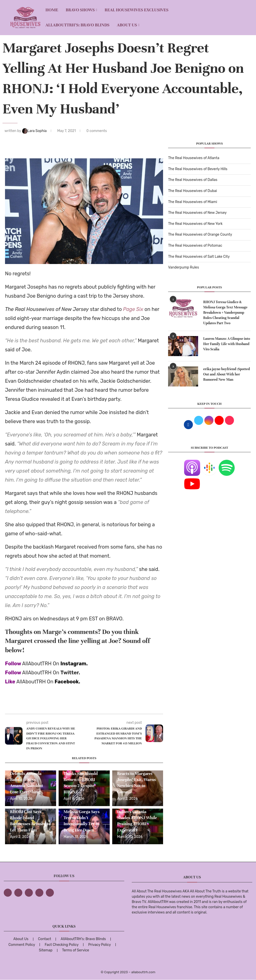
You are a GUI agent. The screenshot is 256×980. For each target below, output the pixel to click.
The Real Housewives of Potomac (195, 246)
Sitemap (46, 950)
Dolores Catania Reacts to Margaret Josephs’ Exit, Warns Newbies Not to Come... (137, 779)
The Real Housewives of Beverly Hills (198, 169)
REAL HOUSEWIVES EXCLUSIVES (137, 10)
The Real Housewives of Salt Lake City (199, 257)
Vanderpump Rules (183, 267)
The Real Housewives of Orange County (200, 235)
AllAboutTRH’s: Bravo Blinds (77, 25)
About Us (127, 25)
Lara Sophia (35, 131)
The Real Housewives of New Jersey (197, 213)
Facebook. (67, 682)
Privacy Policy (99, 945)
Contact (45, 939)
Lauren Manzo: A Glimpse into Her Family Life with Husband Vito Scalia (227, 344)
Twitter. (70, 673)
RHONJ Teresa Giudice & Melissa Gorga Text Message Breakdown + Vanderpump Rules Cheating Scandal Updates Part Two (225, 313)
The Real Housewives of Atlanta (194, 158)
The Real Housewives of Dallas (193, 180)
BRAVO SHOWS (80, 10)
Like (10, 682)
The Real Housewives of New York (195, 224)
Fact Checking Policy (61, 945)
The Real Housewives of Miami (193, 202)
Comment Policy (22, 945)
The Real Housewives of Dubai (193, 191)
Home (52, 10)
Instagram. (74, 664)
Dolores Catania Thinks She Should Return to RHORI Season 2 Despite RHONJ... (81, 779)
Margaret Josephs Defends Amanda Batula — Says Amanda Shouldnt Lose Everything (27, 779)
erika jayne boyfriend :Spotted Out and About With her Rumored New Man (226, 374)
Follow (13, 664)
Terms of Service (76, 950)
